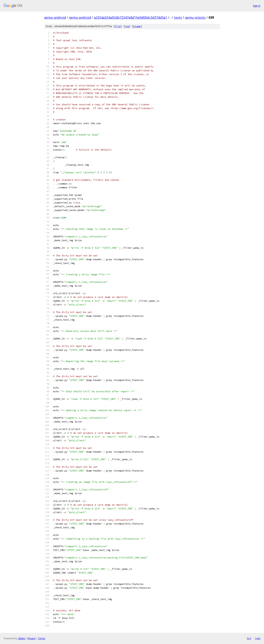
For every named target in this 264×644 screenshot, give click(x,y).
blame (137, 26)
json (258, 638)
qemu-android (55, 17)
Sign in (257, 6)
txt (249, 638)
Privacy (31, 638)
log (127, 26)
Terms (41, 638)
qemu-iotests (195, 17)
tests (178, 17)
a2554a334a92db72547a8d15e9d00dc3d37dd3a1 (131, 17)
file (118, 26)
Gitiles (22, 638)
